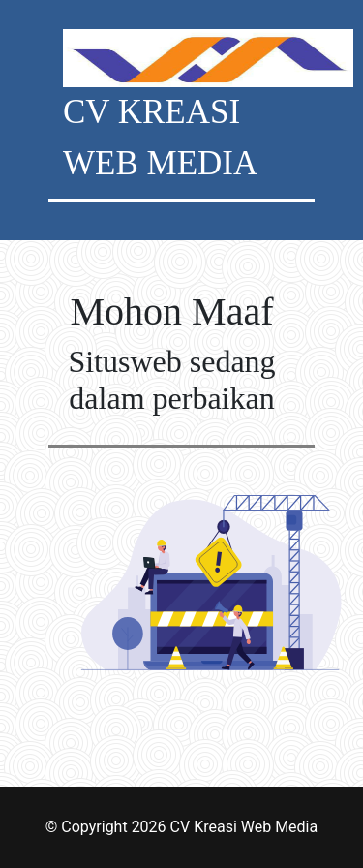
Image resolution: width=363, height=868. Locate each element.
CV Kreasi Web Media (244, 827)
